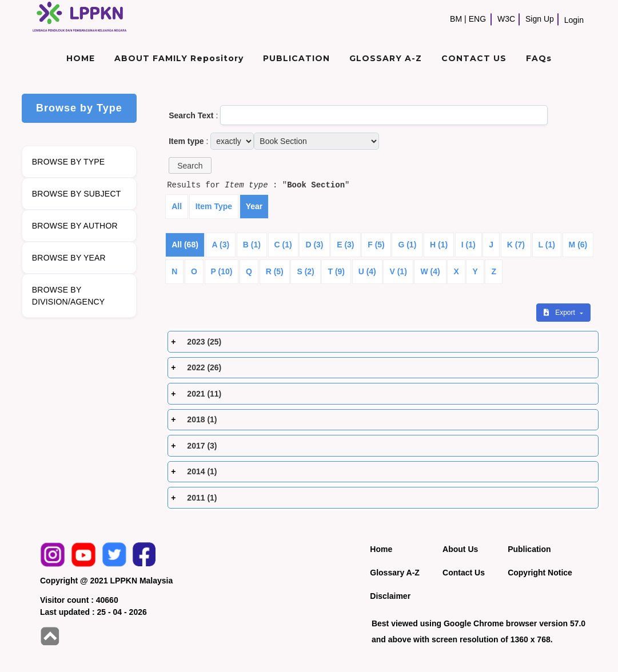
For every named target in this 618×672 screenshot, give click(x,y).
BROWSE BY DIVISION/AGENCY (68, 296)
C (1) (283, 245)
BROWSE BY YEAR (69, 258)
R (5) (275, 271)
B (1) (252, 245)
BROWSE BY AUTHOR (75, 226)
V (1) (398, 271)
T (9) (336, 271)
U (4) (367, 271)
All (177, 206)
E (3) (345, 245)
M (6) (578, 245)
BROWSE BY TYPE (69, 162)
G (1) (407, 245)
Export (560, 313)
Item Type (214, 206)
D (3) (314, 245)
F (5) (376, 245)
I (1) (469, 245)
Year (254, 206)
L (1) (547, 245)
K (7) (516, 245)
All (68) (185, 245)
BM (456, 19)
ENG (477, 19)
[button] (190, 165)
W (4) (430, 271)
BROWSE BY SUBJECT (77, 194)
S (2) (305, 271)
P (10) (222, 271)
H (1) (439, 245)
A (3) (221, 245)
